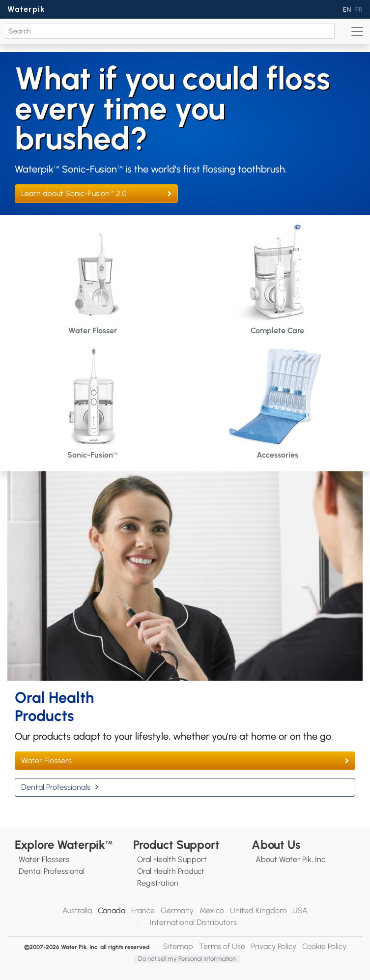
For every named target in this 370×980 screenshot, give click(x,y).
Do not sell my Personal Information (187, 959)
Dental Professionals (56, 787)
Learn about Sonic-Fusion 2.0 (74, 193)
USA (300, 910)
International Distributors (193, 922)
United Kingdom (258, 910)
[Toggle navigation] (357, 31)
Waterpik (26, 9)
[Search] (170, 31)
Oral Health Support (172, 859)
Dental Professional (52, 871)
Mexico (212, 910)
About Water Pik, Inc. (291, 859)
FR (359, 10)
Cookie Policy (324, 946)
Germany (177, 910)
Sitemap (178, 946)
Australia (77, 910)
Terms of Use (222, 946)
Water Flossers (46, 761)
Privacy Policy (274, 946)
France (143, 910)
